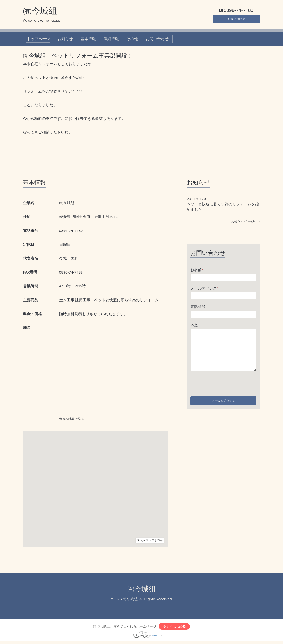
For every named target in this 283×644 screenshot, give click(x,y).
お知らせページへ (245, 223)
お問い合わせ (236, 19)
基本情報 (88, 40)
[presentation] (226, 384)
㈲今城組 (40, 12)
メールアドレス (204, 289)
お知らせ (65, 40)
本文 (194, 326)
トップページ (38, 40)
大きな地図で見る (72, 420)
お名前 (197, 271)
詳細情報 (111, 40)
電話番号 (198, 308)
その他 (132, 40)
